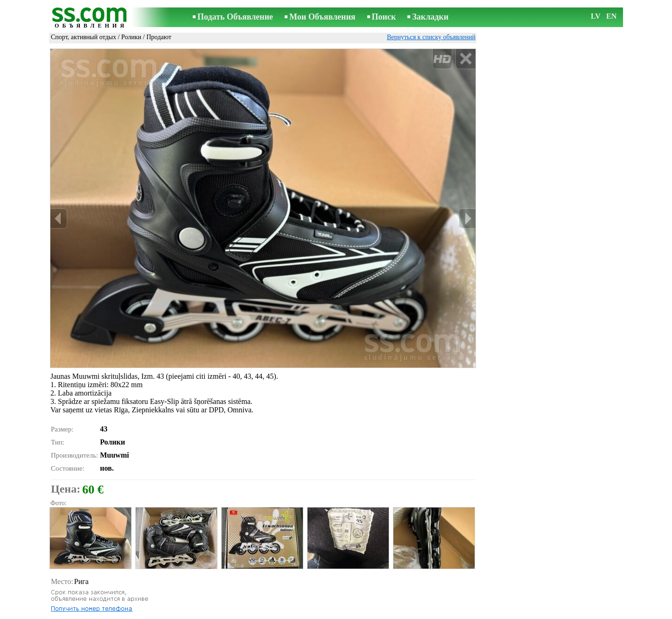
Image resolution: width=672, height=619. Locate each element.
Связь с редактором (261, 613)
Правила (214, 613)
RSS (386, 613)
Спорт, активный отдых (84, 37)
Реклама (307, 613)
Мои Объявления (322, 17)
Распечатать (76, 588)
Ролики (131, 37)
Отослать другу (81, 598)
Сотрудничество (349, 613)
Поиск (384, 17)
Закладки (430, 17)
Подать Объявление (235, 17)
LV (596, 16)
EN (611, 16)
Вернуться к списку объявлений (431, 37)
